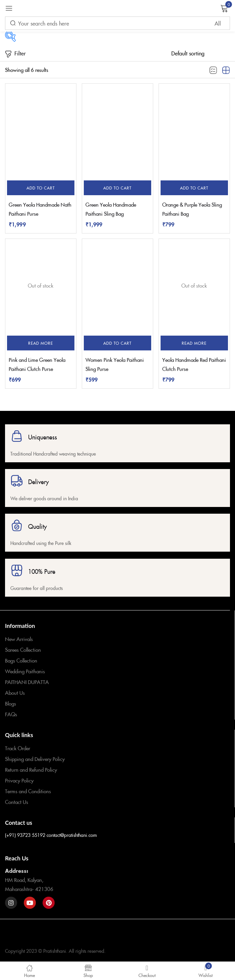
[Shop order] (201, 53)
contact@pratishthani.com (72, 835)
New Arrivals (19, 639)
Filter (15, 54)
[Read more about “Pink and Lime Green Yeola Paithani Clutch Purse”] (41, 343)
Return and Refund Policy (31, 770)
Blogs (11, 703)
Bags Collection (21, 660)
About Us (15, 693)
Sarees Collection (23, 650)
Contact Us (17, 802)
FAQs (11, 714)
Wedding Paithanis (25, 671)
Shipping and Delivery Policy (35, 759)
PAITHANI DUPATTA (27, 682)
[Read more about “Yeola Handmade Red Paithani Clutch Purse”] (194, 343)
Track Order (18, 748)
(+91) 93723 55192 (25, 835)
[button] (41, 188)
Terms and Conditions (28, 791)
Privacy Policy (19, 780)
